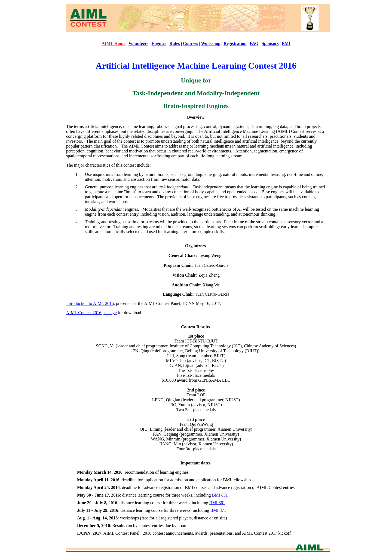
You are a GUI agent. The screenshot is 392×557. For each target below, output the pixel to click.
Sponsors (270, 43)
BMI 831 (220, 495)
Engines (159, 43)
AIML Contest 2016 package (91, 313)
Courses (190, 43)
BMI (286, 43)
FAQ (254, 43)
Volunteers (138, 43)
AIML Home (114, 43)
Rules (174, 43)
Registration (235, 43)
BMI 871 (218, 510)
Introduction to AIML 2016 (90, 303)
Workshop (211, 43)
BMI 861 (217, 503)
